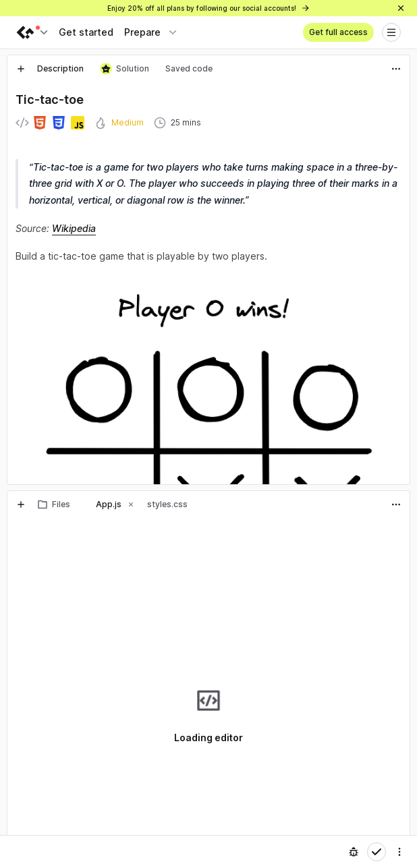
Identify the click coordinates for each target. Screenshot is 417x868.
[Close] (401, 8)
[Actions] (396, 69)
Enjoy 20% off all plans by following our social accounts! (209, 8)
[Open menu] (391, 32)
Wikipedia (74, 228)
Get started (86, 32)
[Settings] (399, 852)
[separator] (208, 488)
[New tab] (21, 69)
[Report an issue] (354, 852)
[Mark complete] (377, 852)
